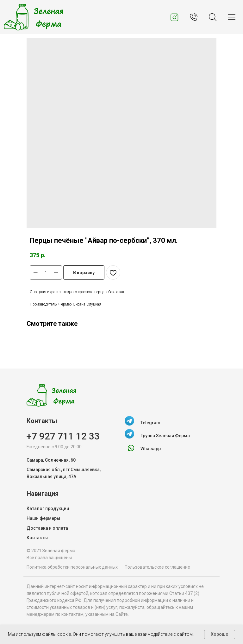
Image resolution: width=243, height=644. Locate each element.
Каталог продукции (48, 508)
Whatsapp (151, 449)
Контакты (37, 538)
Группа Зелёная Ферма (165, 436)
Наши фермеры (43, 518)
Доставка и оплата (47, 528)
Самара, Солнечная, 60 (51, 460)
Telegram (150, 423)
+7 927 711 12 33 (63, 436)
